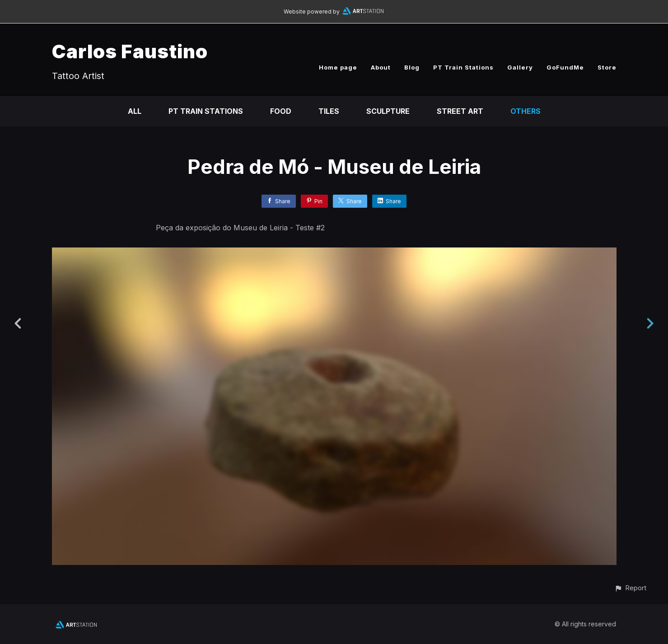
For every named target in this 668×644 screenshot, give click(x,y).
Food (281, 111)
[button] (630, 588)
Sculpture (388, 111)
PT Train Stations (463, 67)
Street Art (460, 111)
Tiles (329, 111)
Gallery (520, 67)
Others (526, 111)
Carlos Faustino (130, 51)
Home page (338, 67)
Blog (412, 67)
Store (607, 67)
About (381, 67)
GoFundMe (565, 67)
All (135, 111)
